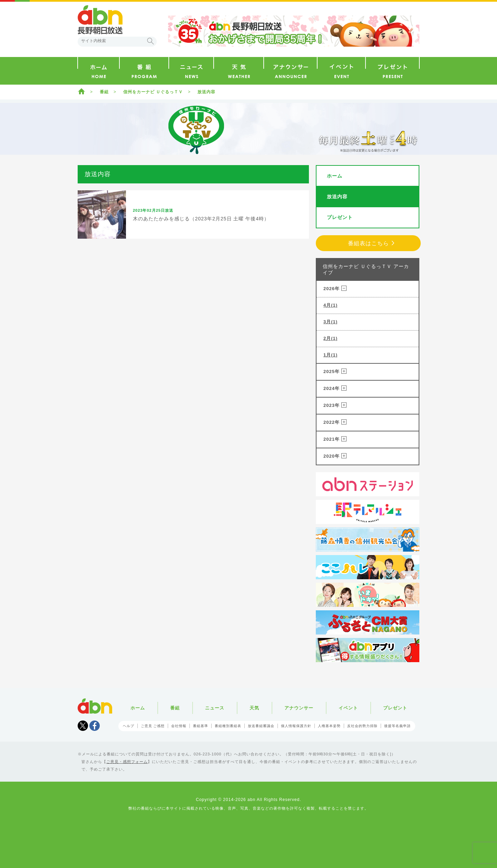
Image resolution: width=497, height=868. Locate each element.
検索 (150, 41)
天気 (254, 708)
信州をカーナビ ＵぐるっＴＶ (153, 92)
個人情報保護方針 (296, 726)
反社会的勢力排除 (362, 726)
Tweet (83, 726)
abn (95, 706)
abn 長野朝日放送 (100, 20)
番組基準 (201, 726)
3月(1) (330, 322)
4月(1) (330, 305)
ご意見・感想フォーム (127, 762)
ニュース (215, 708)
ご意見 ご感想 (153, 726)
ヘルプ (129, 726)
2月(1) (330, 338)
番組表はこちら (368, 243)
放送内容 (206, 92)
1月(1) (330, 355)
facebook (95, 726)
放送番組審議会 (261, 726)
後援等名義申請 (397, 726)
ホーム (81, 91)
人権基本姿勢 (329, 726)
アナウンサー (299, 708)
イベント (348, 708)
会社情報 (179, 726)
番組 (104, 92)
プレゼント (340, 217)
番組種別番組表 (228, 726)
